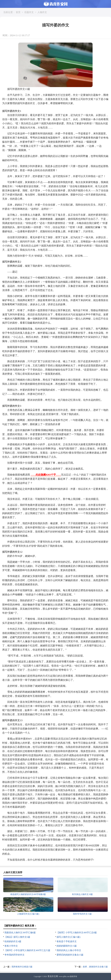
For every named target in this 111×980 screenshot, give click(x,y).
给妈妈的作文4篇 (13, 941)
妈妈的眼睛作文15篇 (67, 946)
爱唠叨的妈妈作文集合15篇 (70, 955)
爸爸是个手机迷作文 (67, 941)
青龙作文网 (53, 976)
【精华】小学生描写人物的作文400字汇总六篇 (27, 950)
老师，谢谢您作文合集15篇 (95, 967)
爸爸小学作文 (11, 946)
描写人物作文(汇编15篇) (69, 937)
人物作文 (42, 12)
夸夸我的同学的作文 (14, 955)
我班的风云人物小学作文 (69, 950)
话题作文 (29, 12)
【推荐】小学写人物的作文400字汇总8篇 (77, 933)
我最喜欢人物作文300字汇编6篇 (20, 933)
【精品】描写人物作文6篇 (17, 937)
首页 (18, 12)
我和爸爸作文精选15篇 (22, 967)
